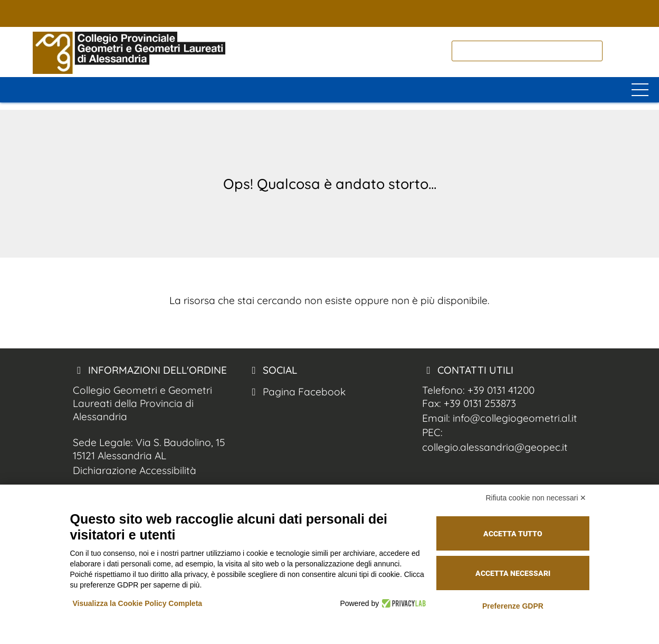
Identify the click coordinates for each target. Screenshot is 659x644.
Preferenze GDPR (513, 606)
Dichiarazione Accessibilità (135, 470)
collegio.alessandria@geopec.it (495, 447)
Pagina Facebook (297, 392)
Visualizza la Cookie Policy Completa (138, 603)
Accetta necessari (513, 573)
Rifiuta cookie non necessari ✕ (536, 498)
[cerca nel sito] (616, 51)
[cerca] (527, 51)
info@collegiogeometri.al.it (515, 418)
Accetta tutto (513, 534)
